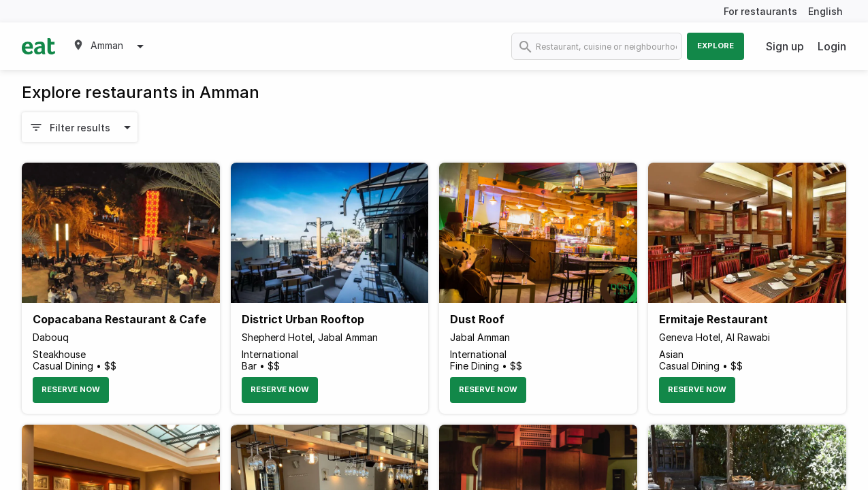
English (825, 11)
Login (832, 46)
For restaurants (760, 11)
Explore (716, 46)
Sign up (785, 46)
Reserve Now (71, 389)
